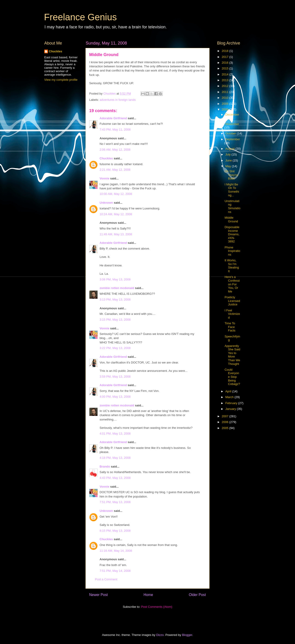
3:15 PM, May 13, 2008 (115, 320)
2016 (226, 63)
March (230, 397)
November (232, 124)
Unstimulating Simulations (232, 206)
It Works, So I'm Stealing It (232, 266)
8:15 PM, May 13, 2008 (115, 531)
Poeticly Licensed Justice (232, 301)
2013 (226, 80)
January (231, 409)
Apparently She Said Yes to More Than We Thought (232, 355)
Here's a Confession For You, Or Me (232, 284)
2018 (226, 51)
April (229, 391)
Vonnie (104, 178)
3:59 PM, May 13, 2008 (115, 377)
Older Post (197, 595)
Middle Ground (231, 219)
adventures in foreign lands (118, 100)
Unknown (106, 203)
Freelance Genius (80, 17)
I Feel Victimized (232, 314)
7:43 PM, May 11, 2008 (115, 130)
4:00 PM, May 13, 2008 (115, 397)
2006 (226, 422)
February (232, 403)
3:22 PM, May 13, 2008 (115, 348)
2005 (226, 428)
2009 (226, 104)
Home (148, 595)
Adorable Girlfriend (113, 118)
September (233, 139)
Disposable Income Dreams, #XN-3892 (232, 234)
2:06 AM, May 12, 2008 (115, 150)
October (231, 133)
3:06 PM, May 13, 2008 (115, 279)
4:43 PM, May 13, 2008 (115, 478)
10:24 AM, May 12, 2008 (116, 214)
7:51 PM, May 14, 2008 (115, 571)
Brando (105, 467)
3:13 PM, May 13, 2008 (115, 300)
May (229, 166)
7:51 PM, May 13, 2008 (115, 502)
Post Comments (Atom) (157, 607)
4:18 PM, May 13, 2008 (115, 458)
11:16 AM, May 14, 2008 (116, 551)
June (229, 160)
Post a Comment (106, 579)
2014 (226, 74)
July (229, 154)
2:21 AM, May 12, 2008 (115, 170)
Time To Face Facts (230, 327)
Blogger (187, 635)
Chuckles (106, 158)
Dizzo (160, 635)
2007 (226, 416)
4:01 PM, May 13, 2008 (115, 434)
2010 (226, 98)
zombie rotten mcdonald (117, 288)
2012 (226, 86)
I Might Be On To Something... (232, 190)
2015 (226, 68)
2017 (226, 57)
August (230, 149)
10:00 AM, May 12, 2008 (116, 194)
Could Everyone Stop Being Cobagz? (232, 377)
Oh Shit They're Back (231, 175)
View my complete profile (61, 80)
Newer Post (99, 595)
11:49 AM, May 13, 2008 (116, 234)
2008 (226, 109)
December (232, 115)
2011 (226, 92)
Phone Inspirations (232, 251)
